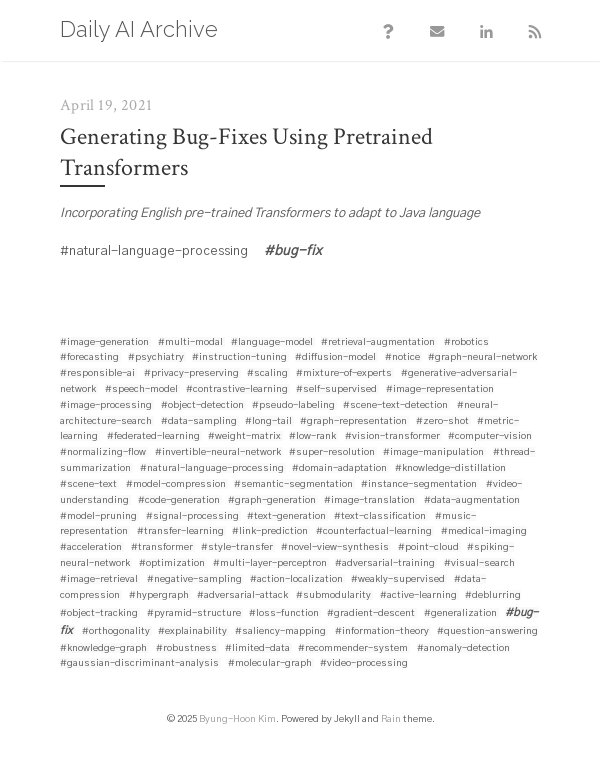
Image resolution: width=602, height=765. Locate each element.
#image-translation (369, 502)
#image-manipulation (433, 454)
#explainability (192, 633)
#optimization (172, 565)
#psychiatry (156, 359)
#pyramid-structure (194, 615)
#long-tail (268, 423)
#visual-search (479, 565)
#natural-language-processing (212, 470)
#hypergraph (159, 597)
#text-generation (286, 518)
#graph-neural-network (482, 359)
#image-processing (106, 407)
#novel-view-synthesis (335, 549)
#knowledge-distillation (450, 470)
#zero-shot (442, 423)
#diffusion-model (335, 359)
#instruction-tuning (239, 359)
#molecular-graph (270, 665)
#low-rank (312, 438)
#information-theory (382, 633)
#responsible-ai (97, 375)
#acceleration (91, 549)
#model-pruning (98, 518)
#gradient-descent (371, 615)
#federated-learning (153, 438)
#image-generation (104, 344)
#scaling (267, 375)
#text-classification (380, 518)
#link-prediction (270, 533)
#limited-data (257, 650)
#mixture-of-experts (344, 375)
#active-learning (418, 597)
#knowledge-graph (103, 650)
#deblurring (493, 597)
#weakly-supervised (398, 581)
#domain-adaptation (339, 470)
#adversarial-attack (242, 597)
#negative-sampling (194, 581)
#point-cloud (428, 549)
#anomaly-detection (463, 650)
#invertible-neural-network (218, 454)
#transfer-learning (180, 533)
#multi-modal (190, 344)
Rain (391, 721)
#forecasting (89, 359)
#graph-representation (353, 423)
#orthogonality (116, 633)
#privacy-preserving (191, 375)
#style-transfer (237, 549)
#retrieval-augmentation (378, 344)
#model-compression (176, 486)
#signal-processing (192, 518)
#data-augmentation (472, 502)
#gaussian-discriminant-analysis (139, 665)
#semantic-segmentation (293, 486)
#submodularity (333, 597)
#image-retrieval (99, 581)
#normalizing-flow (103, 454)
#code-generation (179, 502)
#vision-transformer (392, 438)
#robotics (466, 344)
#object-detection (202, 407)
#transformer (162, 549)
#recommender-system (353, 650)
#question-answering (487, 633)
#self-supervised (336, 391)
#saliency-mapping (280, 633)
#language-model (272, 344)
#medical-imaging (484, 533)
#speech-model (141, 391)
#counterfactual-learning (374, 533)
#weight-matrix (244, 438)
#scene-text (88, 486)
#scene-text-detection (395, 407)
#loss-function (284, 615)
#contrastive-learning (237, 391)
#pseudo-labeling (293, 407)
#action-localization (296, 581)
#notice (402, 359)
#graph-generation (272, 502)
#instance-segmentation (419, 486)
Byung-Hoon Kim (237, 721)
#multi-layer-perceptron (270, 565)
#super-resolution (332, 454)
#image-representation (440, 391)
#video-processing (364, 665)
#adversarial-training (385, 565)
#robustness (186, 650)
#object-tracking (99, 615)
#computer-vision (490, 438)
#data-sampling (199, 423)
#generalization (460, 615)
